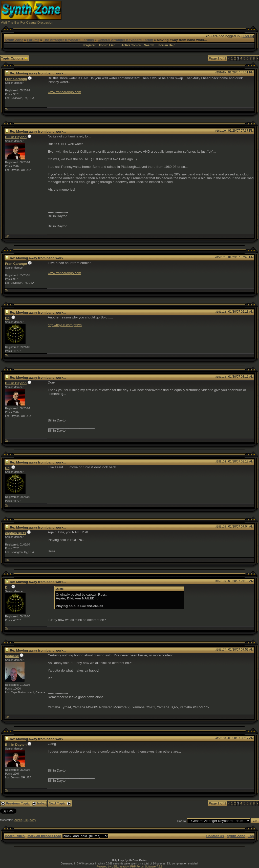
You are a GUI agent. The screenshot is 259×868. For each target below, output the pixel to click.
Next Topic (60, 803)
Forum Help (167, 45)
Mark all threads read (44, 836)
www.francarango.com (64, 92)
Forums (33, 40)
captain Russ (16, 533)
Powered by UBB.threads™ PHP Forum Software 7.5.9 (129, 866)
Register (90, 45)
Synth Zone (14, 40)
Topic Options (14, 58)
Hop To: (182, 821)
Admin (18, 820)
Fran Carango (16, 79)
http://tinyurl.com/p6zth (65, 325)
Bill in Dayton (16, 137)
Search (149, 45)
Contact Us (215, 836)
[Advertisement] (166, 12)
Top (7, 109)
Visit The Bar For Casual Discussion (27, 22)
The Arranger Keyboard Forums (68, 40)
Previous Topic (15, 803)
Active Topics (131, 45)
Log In (248, 36)
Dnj (8, 318)
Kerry (33, 820)
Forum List (107, 45)
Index (39, 803)
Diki (26, 820)
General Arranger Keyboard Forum (125, 40)
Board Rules (15, 836)
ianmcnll (12, 656)
